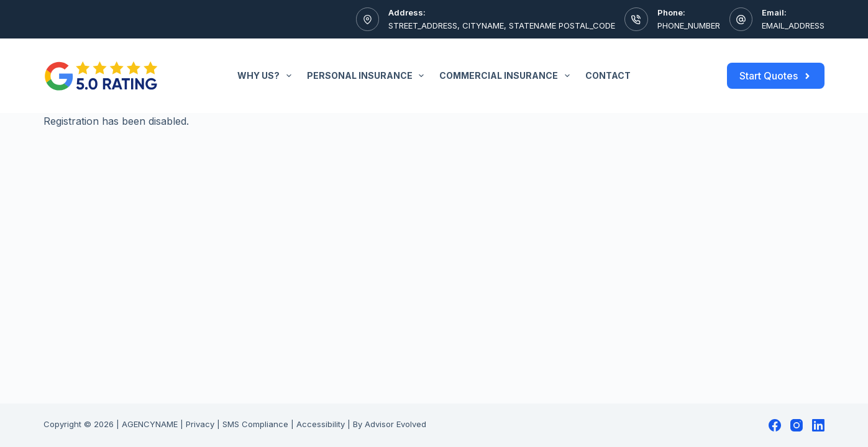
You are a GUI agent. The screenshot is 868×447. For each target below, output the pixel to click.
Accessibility (321, 424)
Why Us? (267, 76)
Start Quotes (776, 76)
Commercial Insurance (507, 76)
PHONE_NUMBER (689, 25)
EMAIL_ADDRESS (793, 25)
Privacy (200, 424)
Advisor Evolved (395, 424)
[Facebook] (775, 425)
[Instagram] (797, 425)
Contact (608, 75)
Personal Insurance (368, 76)
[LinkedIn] (818, 425)
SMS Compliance (255, 424)
